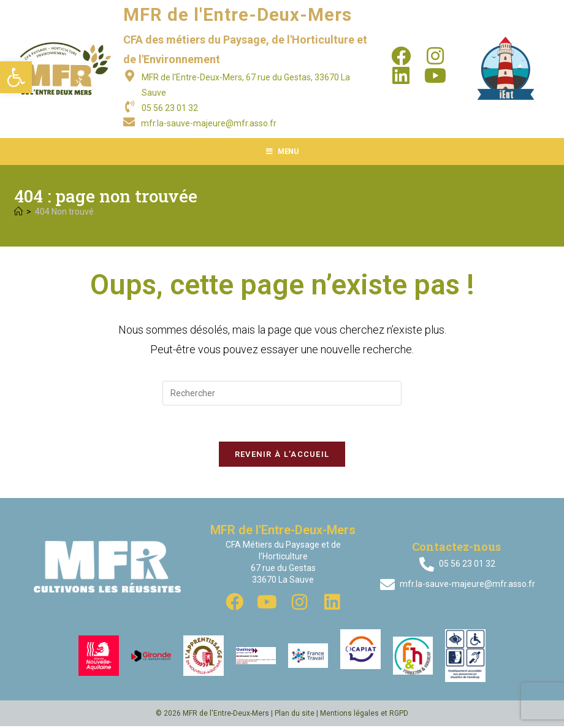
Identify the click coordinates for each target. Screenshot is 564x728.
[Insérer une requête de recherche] (282, 393)
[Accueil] (18, 212)
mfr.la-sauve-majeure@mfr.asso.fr (209, 123)
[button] (16, 77)
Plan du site (295, 715)
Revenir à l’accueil (282, 455)
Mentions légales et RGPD (364, 715)
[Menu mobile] (282, 151)
